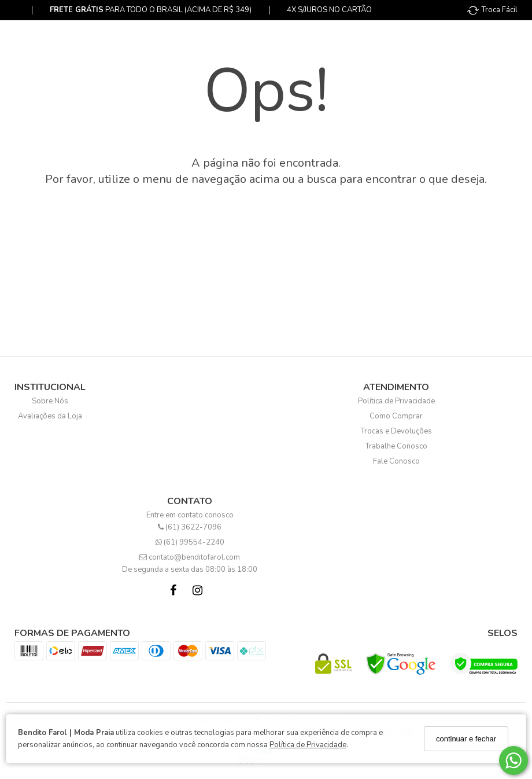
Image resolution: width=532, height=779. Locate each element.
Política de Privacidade (308, 745)
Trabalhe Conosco (396, 446)
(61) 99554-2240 (190, 542)
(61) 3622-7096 (190, 527)
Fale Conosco (396, 461)
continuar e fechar (466, 739)
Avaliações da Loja (50, 416)
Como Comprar (396, 416)
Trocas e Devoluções (396, 431)
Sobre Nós (50, 401)
